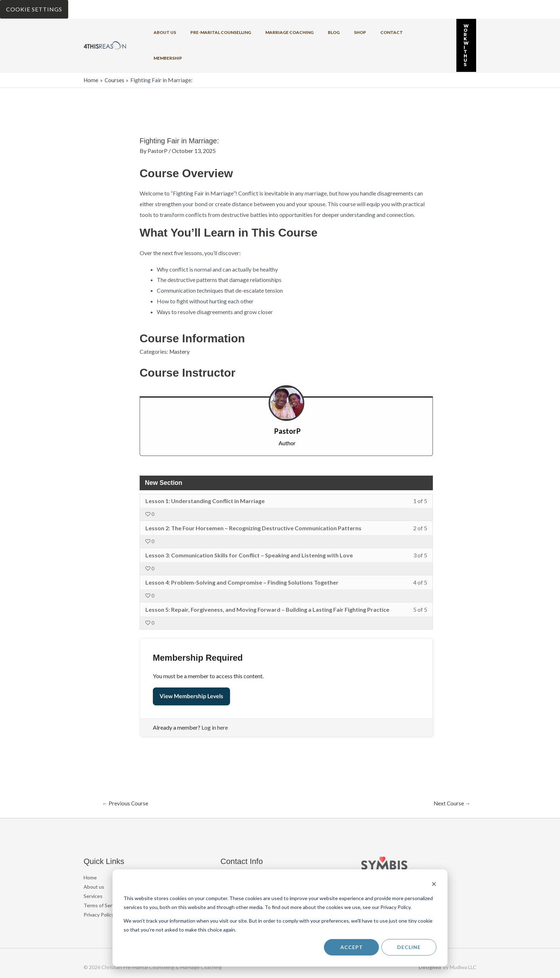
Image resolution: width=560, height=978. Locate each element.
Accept (352, 947)
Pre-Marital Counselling (212, 31)
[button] (452, 31)
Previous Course (126, 775)
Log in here (215, 699)
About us (162, 31)
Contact (361, 31)
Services (93, 868)
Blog (314, 31)
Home (90, 850)
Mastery (180, 324)
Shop (335, 31)
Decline (409, 947)
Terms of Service (102, 878)
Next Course (451, 775)
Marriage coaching (276, 31)
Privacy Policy (99, 887)
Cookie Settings (34, 9)
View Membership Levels (191, 668)
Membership (395, 31)
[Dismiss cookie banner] (434, 885)
